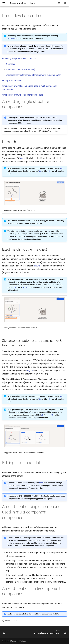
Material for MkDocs (18, 641)
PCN (61, 168)
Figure (22, 158)
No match (10, 64)
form (41, 483)
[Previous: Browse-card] (4, 633)
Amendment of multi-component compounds (23, 95)
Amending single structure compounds (20, 58)
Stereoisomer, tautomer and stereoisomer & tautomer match (34, 75)
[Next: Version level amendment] (49, 633)
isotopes (11, 38)
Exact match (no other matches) (20, 69)
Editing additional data (12, 81)
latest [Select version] (33, 3)
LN (50, 171)
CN (40, 171)
